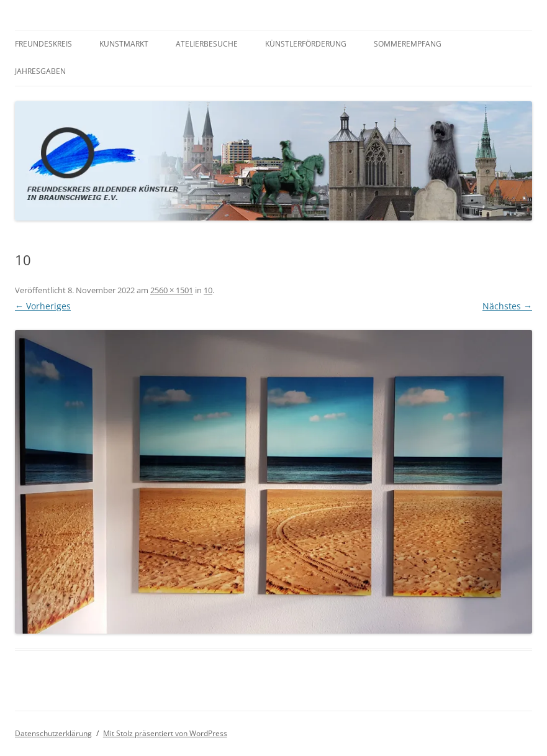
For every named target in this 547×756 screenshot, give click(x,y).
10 (208, 290)
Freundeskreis (43, 44)
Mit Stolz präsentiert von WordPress (165, 733)
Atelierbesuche (207, 44)
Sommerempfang (408, 44)
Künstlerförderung (306, 44)
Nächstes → (507, 306)
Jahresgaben (40, 71)
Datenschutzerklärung (53, 733)
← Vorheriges (43, 306)
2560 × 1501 (172, 290)
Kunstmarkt (124, 44)
